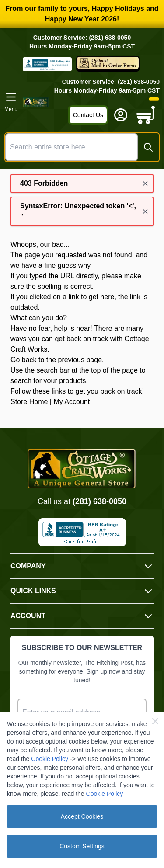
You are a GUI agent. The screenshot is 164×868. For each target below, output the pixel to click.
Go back (24, 360)
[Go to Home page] (36, 102)
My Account (72, 402)
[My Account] (121, 115)
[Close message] (145, 183)
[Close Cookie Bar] (155, 721)
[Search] (148, 147)
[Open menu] (11, 102)
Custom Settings (82, 846)
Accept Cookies (82, 816)
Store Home (29, 402)
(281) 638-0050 (99, 501)
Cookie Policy (50, 759)
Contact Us (88, 115)
